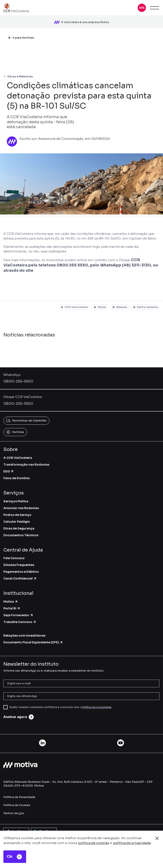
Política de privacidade (97, 707)
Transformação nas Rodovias (26, 465)
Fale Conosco (14, 558)
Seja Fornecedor (18, 615)
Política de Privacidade (19, 797)
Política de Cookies (17, 805)
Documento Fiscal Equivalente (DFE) (33, 642)
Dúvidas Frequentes (19, 565)
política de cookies (93, 843)
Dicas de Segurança (19, 528)
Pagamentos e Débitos (21, 572)
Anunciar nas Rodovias (21, 508)
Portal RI (12, 608)
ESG (9, 471)
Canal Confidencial (20, 578)
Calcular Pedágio (17, 522)
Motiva (11, 602)
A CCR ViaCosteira (18, 458)
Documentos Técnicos (21, 535)
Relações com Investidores (24, 636)
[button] (142, 8)
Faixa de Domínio (17, 478)
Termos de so (14, 813)
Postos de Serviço (17, 515)
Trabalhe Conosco (20, 622)
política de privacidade (132, 843)
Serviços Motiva (16, 501)
